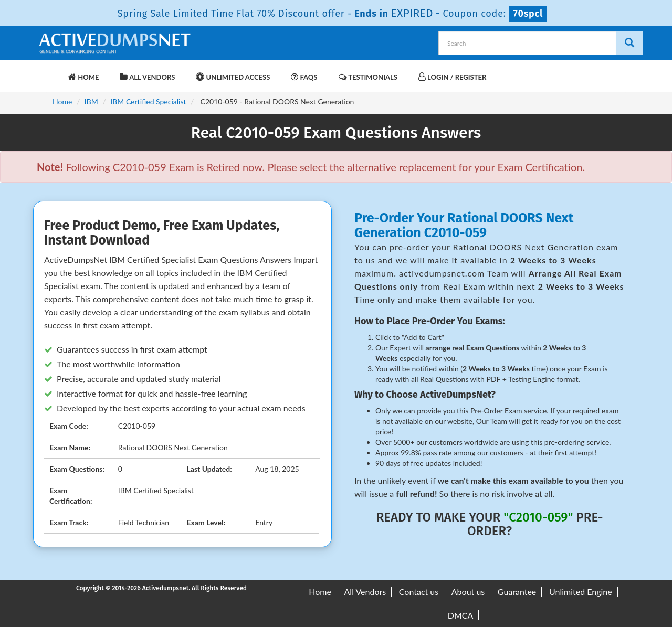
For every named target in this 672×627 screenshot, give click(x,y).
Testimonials (368, 77)
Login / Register (452, 77)
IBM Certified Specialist (148, 102)
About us (468, 592)
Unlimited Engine (581, 592)
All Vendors (147, 77)
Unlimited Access (233, 77)
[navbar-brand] (50, 72)
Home (83, 77)
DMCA (461, 615)
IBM (91, 102)
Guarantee (517, 592)
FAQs (304, 77)
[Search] (629, 43)
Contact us (419, 592)
